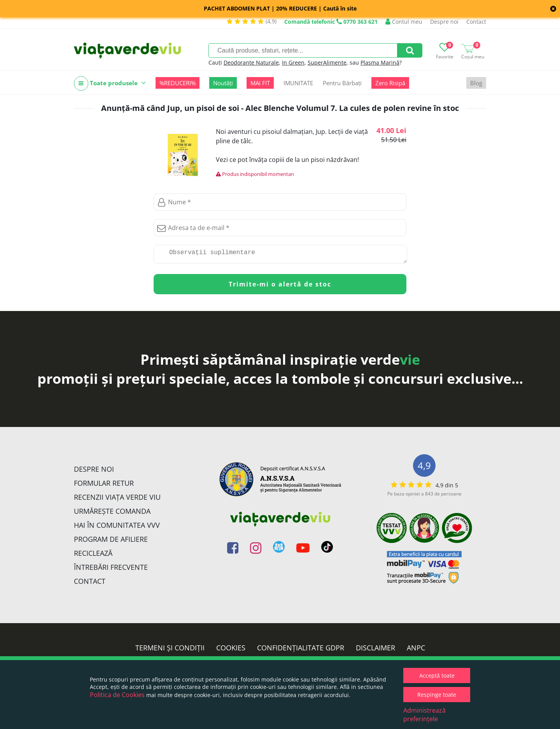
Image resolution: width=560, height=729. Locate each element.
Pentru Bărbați (342, 83)
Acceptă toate (437, 675)
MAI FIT (260, 83)
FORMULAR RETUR (104, 486)
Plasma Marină (380, 62)
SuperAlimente (327, 62)
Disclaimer (375, 651)
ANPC (416, 651)
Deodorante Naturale (251, 62)
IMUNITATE (298, 83)
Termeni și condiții (170, 651)
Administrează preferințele (424, 715)
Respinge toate (437, 695)
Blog (476, 83)
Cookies (231, 651)
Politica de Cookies (117, 695)
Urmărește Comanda (112, 514)
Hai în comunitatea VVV (117, 528)
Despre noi (444, 22)
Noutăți (223, 83)
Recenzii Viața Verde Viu (117, 500)
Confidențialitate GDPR (301, 651)
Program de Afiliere (111, 542)
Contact (476, 22)
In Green (293, 62)
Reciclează (93, 556)
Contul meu (404, 22)
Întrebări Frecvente (111, 570)
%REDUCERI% (178, 83)
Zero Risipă (390, 83)
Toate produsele (110, 83)
